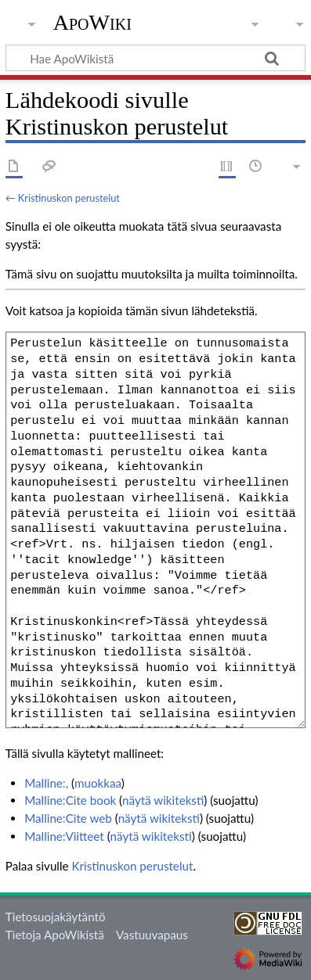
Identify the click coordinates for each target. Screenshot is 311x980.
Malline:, (46, 783)
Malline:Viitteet (64, 836)
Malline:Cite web (68, 818)
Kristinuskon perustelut (69, 198)
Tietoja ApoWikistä (55, 935)
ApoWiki (92, 23)
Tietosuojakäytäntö (56, 917)
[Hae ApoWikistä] (155, 58)
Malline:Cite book (70, 800)
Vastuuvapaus (152, 935)
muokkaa (98, 783)
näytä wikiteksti (163, 800)
